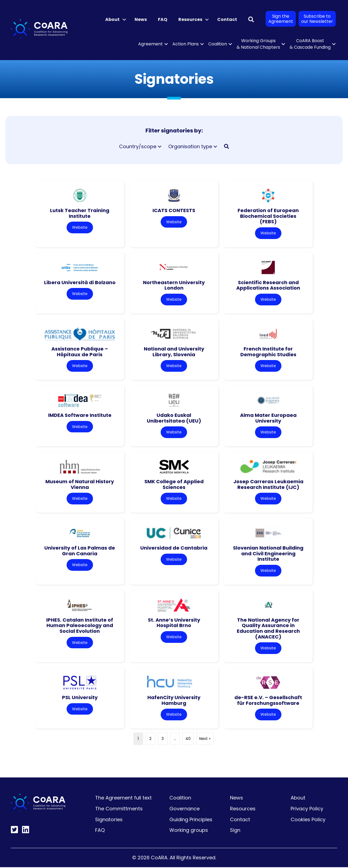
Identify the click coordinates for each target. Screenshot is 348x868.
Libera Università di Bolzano (80, 282)
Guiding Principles (191, 820)
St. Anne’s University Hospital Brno (174, 623)
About (298, 799)
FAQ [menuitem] (163, 19)
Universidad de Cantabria (174, 548)
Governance (184, 809)
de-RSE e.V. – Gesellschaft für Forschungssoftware (268, 701)
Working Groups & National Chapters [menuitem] (258, 44)
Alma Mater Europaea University (268, 418)
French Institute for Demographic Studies (268, 352)
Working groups (189, 831)
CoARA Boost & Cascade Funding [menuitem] (310, 44)
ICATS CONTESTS (174, 210)
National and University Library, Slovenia (174, 352)
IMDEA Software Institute (80, 415)
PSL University (80, 698)
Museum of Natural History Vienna (80, 485)
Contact (240, 820)
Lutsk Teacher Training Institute (80, 213)
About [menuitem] (112, 19)
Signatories (109, 820)
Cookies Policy (308, 820)
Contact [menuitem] (227, 19)
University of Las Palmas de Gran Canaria (80, 551)
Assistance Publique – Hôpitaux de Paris (80, 352)
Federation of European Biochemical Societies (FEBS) (268, 216)
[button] (124, 20)
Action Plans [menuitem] (186, 44)
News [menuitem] (141, 19)
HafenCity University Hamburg (174, 701)
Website (80, 227)
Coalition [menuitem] (218, 44)
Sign (235, 831)
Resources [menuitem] (190, 19)
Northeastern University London (174, 285)
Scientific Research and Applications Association (268, 285)
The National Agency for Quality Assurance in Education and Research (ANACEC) (268, 629)
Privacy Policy (307, 809)
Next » (205, 740)
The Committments (119, 809)
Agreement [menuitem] (150, 44)
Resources (243, 809)
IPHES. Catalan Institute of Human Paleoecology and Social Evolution (80, 626)
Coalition (180, 799)
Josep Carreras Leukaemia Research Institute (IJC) (268, 485)
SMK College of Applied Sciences (174, 485)
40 (188, 740)
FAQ (100, 831)
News (237, 799)
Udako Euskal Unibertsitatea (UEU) (174, 418)
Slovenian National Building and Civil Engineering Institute (268, 554)
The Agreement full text (123, 799)
